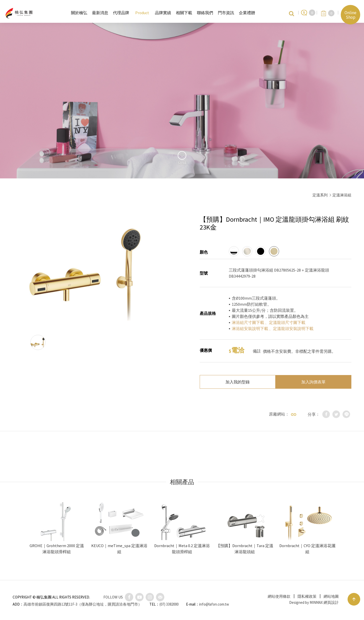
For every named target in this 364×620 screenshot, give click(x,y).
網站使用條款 (279, 596)
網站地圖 (331, 596)
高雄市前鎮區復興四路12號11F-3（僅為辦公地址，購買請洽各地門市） (83, 604)
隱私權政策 (307, 596)
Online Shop (350, 15)
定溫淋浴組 (342, 195)
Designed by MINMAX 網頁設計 (314, 602)
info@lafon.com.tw (214, 604)
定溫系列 (320, 195)
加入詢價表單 (313, 382)
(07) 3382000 (169, 604)
